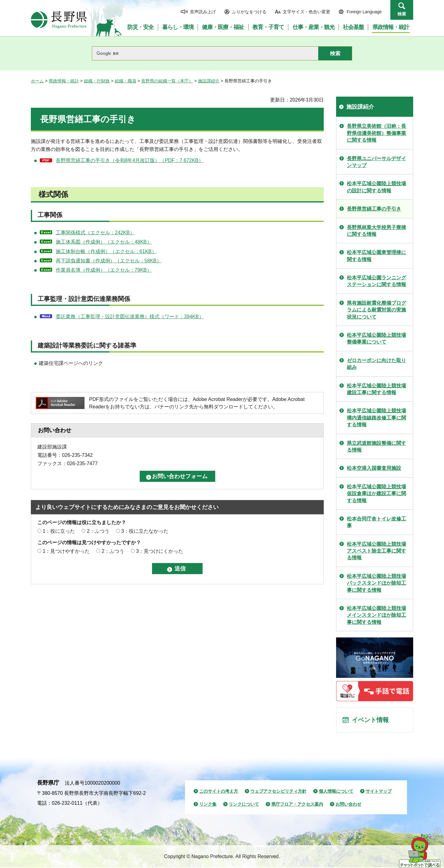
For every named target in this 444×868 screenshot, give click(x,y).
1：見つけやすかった (66, 551)
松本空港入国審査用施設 (374, 468)
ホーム (37, 81)
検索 (402, 14)
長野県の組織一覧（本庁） (167, 81)
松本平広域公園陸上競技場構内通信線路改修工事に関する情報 (376, 418)
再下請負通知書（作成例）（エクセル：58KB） (109, 261)
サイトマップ (379, 792)
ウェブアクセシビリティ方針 (278, 792)
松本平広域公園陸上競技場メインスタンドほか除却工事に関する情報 (376, 615)
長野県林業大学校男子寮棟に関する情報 (376, 231)
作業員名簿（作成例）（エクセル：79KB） (104, 270)
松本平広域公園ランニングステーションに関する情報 (376, 281)
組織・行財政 (97, 81)
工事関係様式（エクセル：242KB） (95, 233)
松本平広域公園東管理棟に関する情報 (376, 256)
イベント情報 (370, 720)
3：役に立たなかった (145, 531)
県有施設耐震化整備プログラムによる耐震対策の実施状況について (376, 310)
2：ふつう (98, 531)
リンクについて (244, 805)
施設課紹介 (209, 81)
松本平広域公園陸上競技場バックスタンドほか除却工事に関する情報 (376, 583)
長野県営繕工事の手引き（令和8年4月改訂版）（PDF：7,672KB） (130, 160)
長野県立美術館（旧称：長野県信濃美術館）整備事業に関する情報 (376, 133)
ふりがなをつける (249, 12)
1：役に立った (59, 531)
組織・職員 (125, 81)
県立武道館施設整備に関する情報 (376, 447)
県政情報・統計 (64, 81)
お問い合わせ (348, 805)
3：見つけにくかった (160, 551)
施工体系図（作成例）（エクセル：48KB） (104, 242)
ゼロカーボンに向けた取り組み (376, 364)
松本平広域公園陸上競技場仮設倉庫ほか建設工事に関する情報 (376, 494)
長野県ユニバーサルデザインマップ (376, 162)
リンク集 (208, 805)
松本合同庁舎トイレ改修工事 (376, 522)
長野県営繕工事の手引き (374, 209)
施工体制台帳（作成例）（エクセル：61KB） (106, 251)
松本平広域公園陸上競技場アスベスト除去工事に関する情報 (376, 551)
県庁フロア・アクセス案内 (297, 805)
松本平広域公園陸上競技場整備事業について (376, 338)
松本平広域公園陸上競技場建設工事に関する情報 (376, 389)
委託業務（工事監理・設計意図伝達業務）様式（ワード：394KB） (130, 317)
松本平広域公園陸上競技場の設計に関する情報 (376, 187)
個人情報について (336, 792)
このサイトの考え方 (219, 792)
